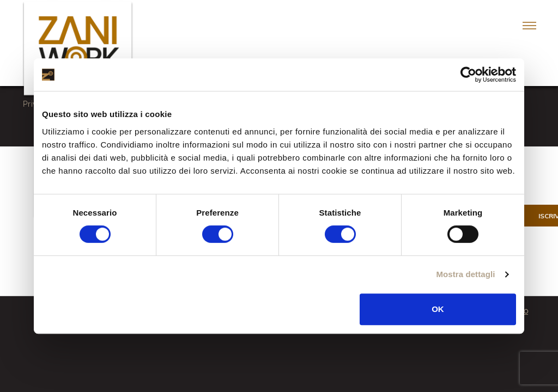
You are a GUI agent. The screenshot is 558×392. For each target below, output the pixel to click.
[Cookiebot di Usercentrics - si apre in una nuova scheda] (468, 75)
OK (438, 309)
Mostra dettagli (465, 274)
